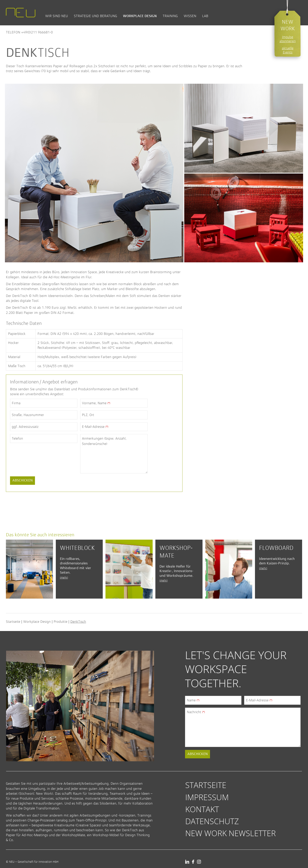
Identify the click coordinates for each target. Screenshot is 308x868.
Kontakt (202, 809)
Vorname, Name (96, 403)
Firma (16, 403)
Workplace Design (140, 16)
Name (193, 700)
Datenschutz (212, 821)
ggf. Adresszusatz (25, 427)
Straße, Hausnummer (28, 415)
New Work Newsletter (231, 833)
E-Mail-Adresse (95, 427)
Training (170, 16)
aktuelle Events (288, 50)
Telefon (17, 438)
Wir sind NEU (57, 16)
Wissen (190, 16)
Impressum (207, 797)
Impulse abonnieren (288, 39)
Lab (205, 16)
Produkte (60, 622)
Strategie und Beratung (95, 16)
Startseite (13, 622)
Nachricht (196, 712)
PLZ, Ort (88, 415)
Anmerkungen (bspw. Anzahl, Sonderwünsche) (104, 441)
